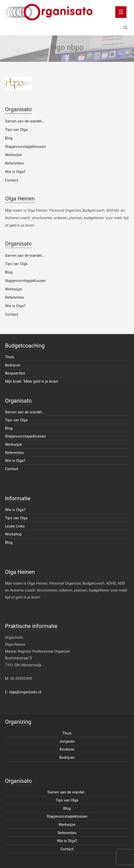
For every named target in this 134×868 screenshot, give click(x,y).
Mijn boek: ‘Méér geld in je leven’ (32, 381)
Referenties (14, 163)
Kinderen (67, 749)
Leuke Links (15, 526)
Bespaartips (15, 373)
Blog (9, 138)
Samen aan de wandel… (24, 121)
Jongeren (67, 741)
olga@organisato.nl (25, 692)
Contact (11, 180)
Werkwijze (13, 155)
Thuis (10, 357)
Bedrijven (13, 365)
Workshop (13, 534)
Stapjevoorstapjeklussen (25, 147)
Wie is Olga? (15, 172)
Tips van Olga (16, 130)
